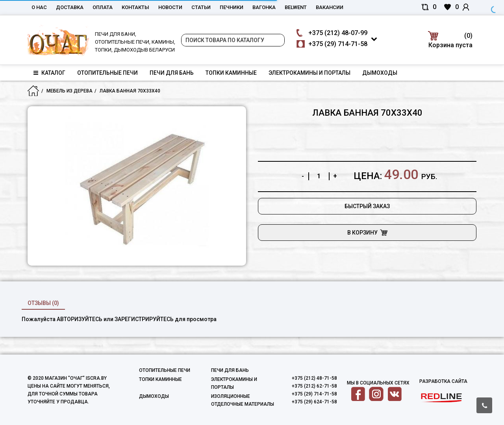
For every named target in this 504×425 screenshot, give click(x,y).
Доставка (70, 7)
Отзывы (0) (43, 303)
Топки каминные (231, 73)
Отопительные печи (107, 73)
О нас (39, 7)
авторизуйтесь (80, 319)
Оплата (103, 7)
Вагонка (264, 7)
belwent (296, 7)
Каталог (49, 73)
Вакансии (330, 7)
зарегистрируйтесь (144, 319)
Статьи (201, 7)
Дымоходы (380, 73)
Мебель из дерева (69, 91)
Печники (232, 7)
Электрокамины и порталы (309, 73)
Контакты (135, 7)
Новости (170, 7)
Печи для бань (172, 73)
